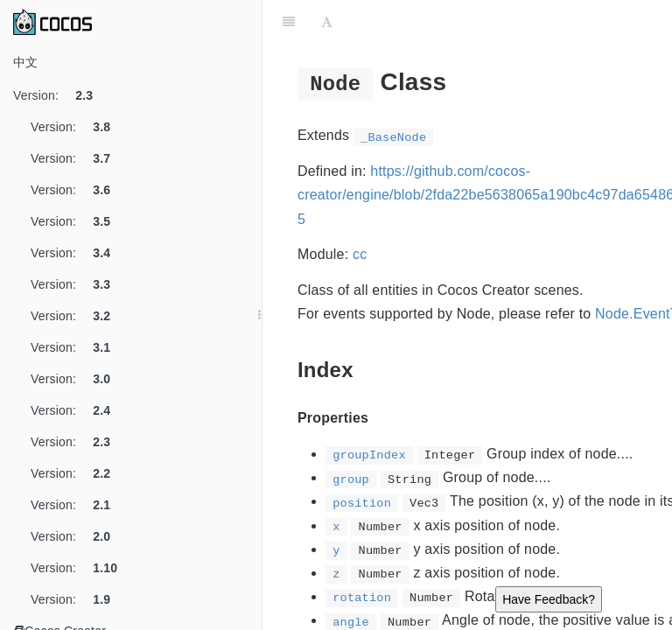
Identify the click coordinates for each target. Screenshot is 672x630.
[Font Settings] (327, 22)
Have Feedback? (549, 599)
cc (360, 254)
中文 (25, 62)
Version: (59, 95)
